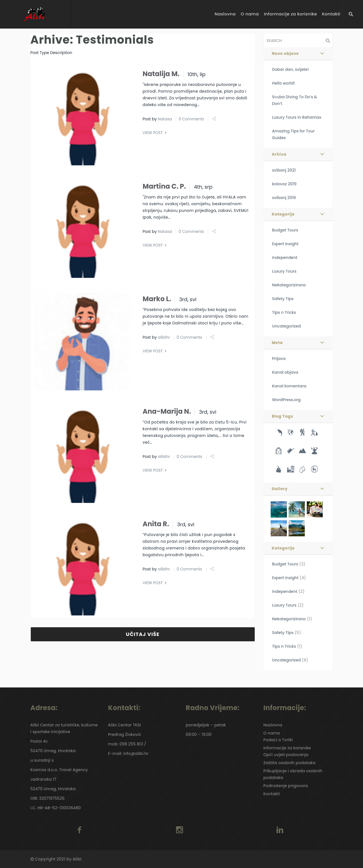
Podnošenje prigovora (286, 786)
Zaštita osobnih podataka (289, 763)
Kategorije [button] (283, 214)
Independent (285, 258)
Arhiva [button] (279, 154)
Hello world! (284, 83)
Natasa (165, 119)
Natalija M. (161, 74)
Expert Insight (285, 244)
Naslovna (225, 14)
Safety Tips (283, 299)
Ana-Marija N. (167, 411)
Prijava (279, 359)
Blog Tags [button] (282, 416)
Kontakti (331, 14)
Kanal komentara (289, 386)
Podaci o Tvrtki (278, 740)
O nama (250, 14)
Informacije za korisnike (291, 14)
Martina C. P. (164, 186)
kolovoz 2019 (284, 184)
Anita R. (156, 524)
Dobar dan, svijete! (291, 69)
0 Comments (191, 119)
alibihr (164, 337)
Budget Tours (285, 230)
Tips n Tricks (284, 312)
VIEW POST (153, 133)
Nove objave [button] (285, 53)
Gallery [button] (280, 489)
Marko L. (157, 299)
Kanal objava (285, 372)
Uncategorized (286, 326)
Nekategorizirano (289, 285)
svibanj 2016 (284, 198)
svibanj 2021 (284, 170)
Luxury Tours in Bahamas (297, 117)
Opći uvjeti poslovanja (286, 755)
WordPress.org (286, 400)
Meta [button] (277, 343)
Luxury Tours (284, 271)
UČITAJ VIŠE (143, 634)
